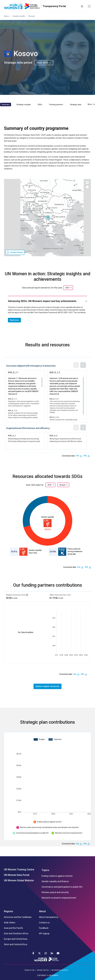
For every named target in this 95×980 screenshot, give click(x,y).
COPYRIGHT (42, 975)
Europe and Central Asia (16, 939)
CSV (77, 456)
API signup (44, 933)
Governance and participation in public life (32, 833)
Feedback (44, 928)
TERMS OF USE (29, 970)
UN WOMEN (53, 975)
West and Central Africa (16, 944)
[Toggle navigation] (89, 6)
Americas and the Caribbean (18, 917)
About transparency (49, 917)
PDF (85, 456)
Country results (19, 16)
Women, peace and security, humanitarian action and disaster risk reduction (49, 827)
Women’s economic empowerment (69, 833)
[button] (48, 217)
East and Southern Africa (16, 933)
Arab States (10, 923)
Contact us (44, 923)
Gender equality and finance (55, 881)
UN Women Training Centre (19, 870)
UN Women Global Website (19, 880)
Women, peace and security (55, 892)
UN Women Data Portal (17, 875)
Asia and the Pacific (14, 928)
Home (6, 16)
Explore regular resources (47, 686)
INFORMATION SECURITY (60, 970)
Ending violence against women (49, 822)
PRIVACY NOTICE (43, 970)
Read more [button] (14, 320)
